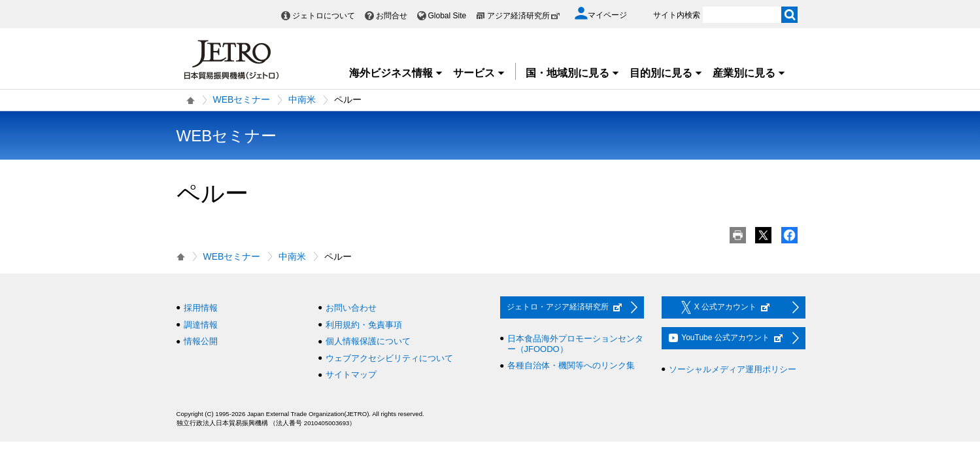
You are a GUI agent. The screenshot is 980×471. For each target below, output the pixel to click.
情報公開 (201, 341)
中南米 (302, 99)
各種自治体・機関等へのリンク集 (571, 365)
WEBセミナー (242, 99)
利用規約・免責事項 (364, 325)
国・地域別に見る (573, 73)
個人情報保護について (368, 341)
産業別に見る (749, 73)
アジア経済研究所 (524, 16)
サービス (479, 73)
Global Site (448, 16)
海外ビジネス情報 (396, 73)
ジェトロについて (324, 16)
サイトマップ (351, 375)
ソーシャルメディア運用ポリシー (733, 369)
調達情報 (201, 325)
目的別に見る (666, 73)
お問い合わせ (351, 308)
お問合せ (392, 16)
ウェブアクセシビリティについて (389, 358)
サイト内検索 (677, 15)
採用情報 (201, 308)
